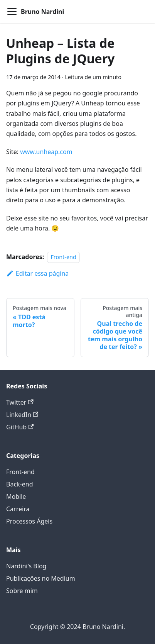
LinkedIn (22, 415)
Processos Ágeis (29, 521)
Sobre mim (22, 591)
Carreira (18, 509)
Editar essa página (37, 273)
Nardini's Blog (26, 566)
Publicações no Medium (41, 578)
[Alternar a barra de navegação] (12, 12)
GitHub (20, 427)
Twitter (20, 402)
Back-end (20, 484)
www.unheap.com (46, 152)
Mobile (16, 497)
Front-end (63, 257)
